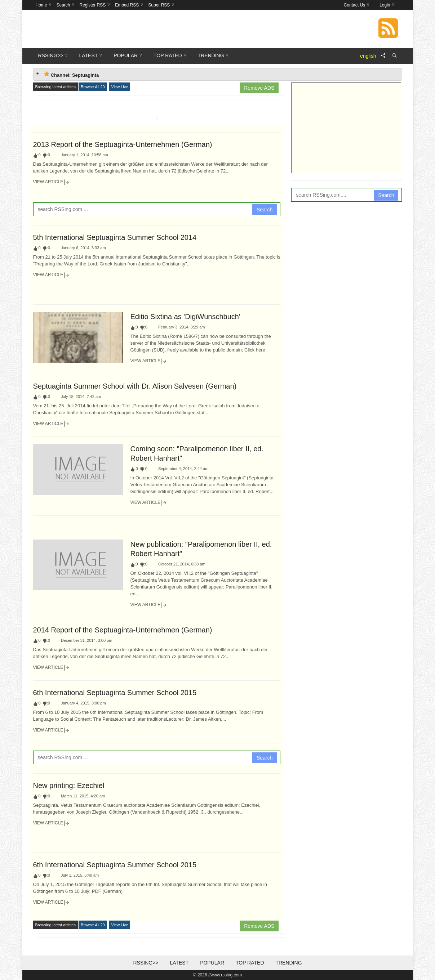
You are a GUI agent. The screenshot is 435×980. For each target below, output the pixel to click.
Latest (179, 963)
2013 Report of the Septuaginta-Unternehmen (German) (123, 144)
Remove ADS (259, 88)
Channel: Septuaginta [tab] (72, 74)
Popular (212, 963)
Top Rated (250, 963)
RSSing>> (146, 963)
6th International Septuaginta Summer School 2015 (115, 693)
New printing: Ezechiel (69, 786)
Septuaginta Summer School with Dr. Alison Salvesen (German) (135, 386)
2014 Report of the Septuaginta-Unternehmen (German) (123, 630)
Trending (288, 963)
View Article (52, 182)
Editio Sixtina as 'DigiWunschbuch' (185, 317)
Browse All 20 (93, 87)
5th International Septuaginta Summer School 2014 (115, 237)
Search (265, 210)
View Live (120, 87)
